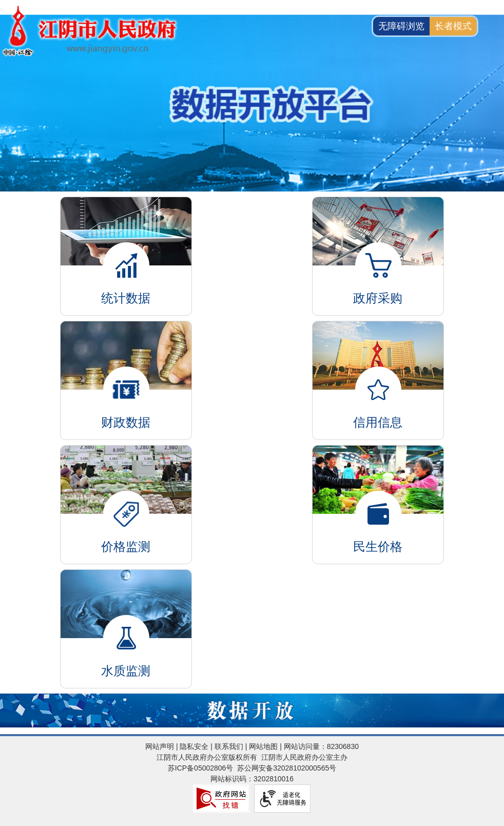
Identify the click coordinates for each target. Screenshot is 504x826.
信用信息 (378, 368)
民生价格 (378, 492)
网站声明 (160, 746)
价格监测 (126, 492)
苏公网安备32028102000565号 (287, 768)
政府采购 (378, 243)
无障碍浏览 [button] (401, 26)
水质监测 (126, 616)
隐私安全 (194, 746)
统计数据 (126, 243)
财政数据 (126, 368)
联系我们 (229, 746)
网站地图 (263, 746)
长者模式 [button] (453, 26)
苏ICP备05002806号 (201, 768)
